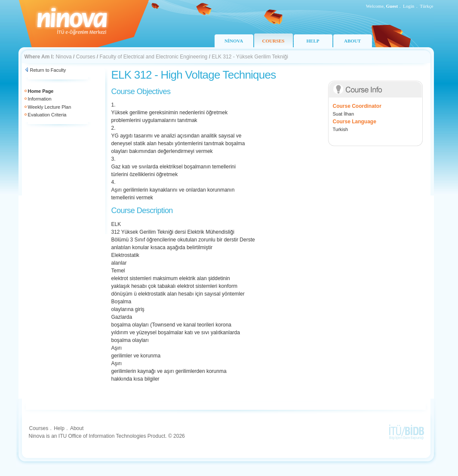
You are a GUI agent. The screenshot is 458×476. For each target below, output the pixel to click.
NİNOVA (234, 41)
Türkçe (426, 6)
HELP (313, 41)
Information (40, 99)
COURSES (274, 41)
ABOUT (352, 41)
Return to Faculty (48, 70)
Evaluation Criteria (47, 115)
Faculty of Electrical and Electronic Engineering (153, 57)
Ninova (63, 57)
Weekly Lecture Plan (50, 107)
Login (409, 6)
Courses (86, 57)
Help (59, 428)
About (77, 428)
